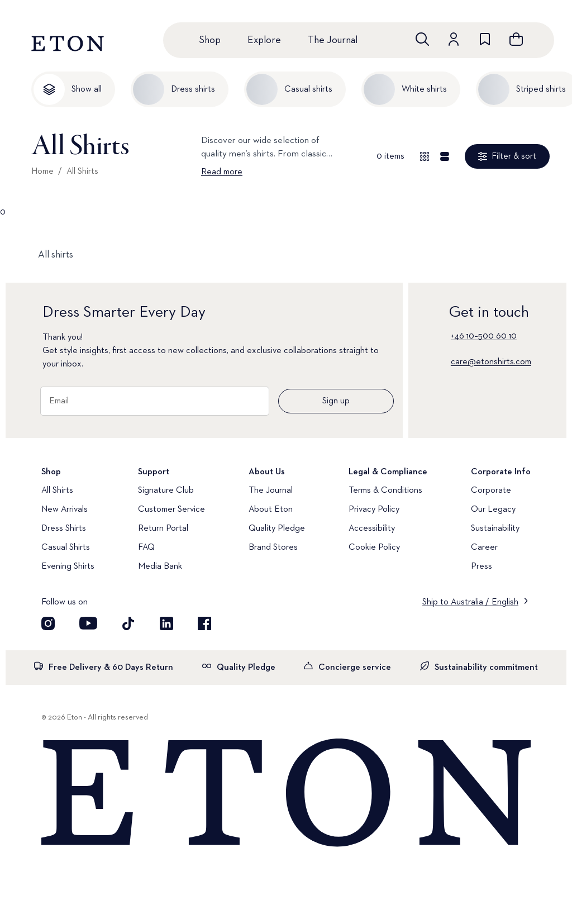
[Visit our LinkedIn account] (166, 623)
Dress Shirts (64, 528)
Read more (222, 172)
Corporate (491, 490)
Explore (264, 40)
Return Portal (163, 528)
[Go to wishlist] (485, 39)
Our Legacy (493, 509)
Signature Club (166, 490)
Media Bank (160, 566)
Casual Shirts (66, 547)
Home (42, 172)
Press (482, 566)
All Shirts (82, 172)
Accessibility (372, 528)
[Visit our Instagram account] (48, 623)
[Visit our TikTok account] (128, 623)
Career (484, 547)
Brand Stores (273, 547)
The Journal (333, 40)
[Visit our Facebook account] (204, 623)
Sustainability (495, 528)
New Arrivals (65, 509)
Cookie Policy (374, 547)
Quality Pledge (277, 528)
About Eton (271, 509)
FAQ (146, 547)
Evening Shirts (68, 566)
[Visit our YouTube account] (88, 623)
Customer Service (171, 509)
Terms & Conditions (385, 490)
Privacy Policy (374, 509)
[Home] (286, 793)
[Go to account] (454, 39)
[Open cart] (516, 39)
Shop (210, 40)
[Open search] (422, 39)
